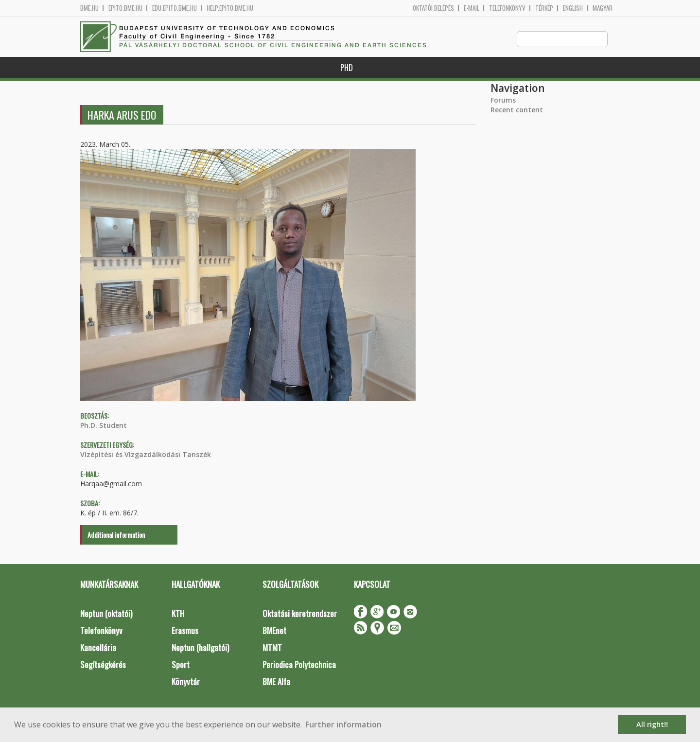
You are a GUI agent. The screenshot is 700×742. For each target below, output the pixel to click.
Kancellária (98, 648)
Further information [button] (343, 724)
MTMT (272, 648)
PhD (347, 68)
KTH (178, 614)
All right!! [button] (652, 724)
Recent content (517, 110)
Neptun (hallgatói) (200, 648)
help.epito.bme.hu (230, 8)
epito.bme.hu (125, 8)
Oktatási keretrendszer (300, 614)
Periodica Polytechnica (299, 665)
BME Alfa (276, 682)
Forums (503, 100)
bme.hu (89, 8)
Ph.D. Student (104, 426)
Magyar (603, 8)
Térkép (544, 8)
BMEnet (274, 631)
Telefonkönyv (507, 8)
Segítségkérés (103, 665)
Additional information (116, 535)
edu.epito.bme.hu (175, 8)
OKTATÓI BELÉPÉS (433, 8)
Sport (181, 665)
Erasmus (185, 631)
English (573, 8)
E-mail (472, 8)
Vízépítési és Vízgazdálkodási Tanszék (146, 455)
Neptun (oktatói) (106, 614)
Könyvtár (186, 682)
